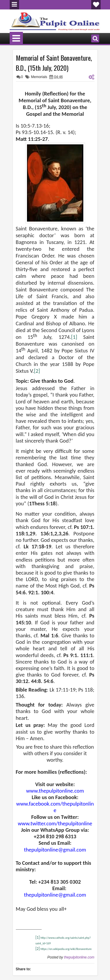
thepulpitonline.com (79, 957)
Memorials (39, 77)
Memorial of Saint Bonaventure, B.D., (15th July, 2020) (54, 63)
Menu (14, 5)
